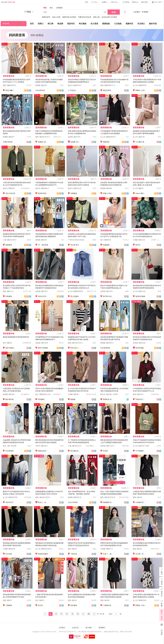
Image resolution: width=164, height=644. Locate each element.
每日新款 (83, 24)
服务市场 (153, 24)
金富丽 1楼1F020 (42, 343)
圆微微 (73, 399)
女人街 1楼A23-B (139, 291)
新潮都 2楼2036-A (107, 343)
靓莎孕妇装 (10, 399)
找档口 (41, 24)
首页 (87, 2)
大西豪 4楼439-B (9, 549)
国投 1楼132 (72, 600)
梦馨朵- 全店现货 (141, 90)
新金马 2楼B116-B (75, 188)
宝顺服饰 (74, 193)
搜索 (114, 12)
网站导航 (145, 2)
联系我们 (102, 628)
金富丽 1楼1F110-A (107, 446)
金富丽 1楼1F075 (74, 137)
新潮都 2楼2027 (9, 137)
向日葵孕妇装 (105, 348)
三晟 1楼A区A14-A (75, 446)
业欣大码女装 (10, 193)
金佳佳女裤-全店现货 (109, 17)
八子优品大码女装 (73, 90)
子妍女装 (74, 554)
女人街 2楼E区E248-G (43, 549)
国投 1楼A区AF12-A (43, 137)
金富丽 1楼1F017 (42, 291)
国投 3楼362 (72, 549)
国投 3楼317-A (8, 291)
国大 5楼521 (40, 600)
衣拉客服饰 (10, 451)
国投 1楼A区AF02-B (43, 497)
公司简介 (62, 628)
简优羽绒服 (140, 348)
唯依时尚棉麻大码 (43, 193)
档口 (51, 8)
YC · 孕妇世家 (43, 245)
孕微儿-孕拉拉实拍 (108, 193)
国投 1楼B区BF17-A (108, 85)
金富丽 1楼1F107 (107, 291)
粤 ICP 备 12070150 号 (68, 632)
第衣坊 (138, 245)
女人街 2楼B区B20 (140, 85)
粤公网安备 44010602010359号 (90, 632)
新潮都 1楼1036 (9, 394)
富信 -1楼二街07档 (10, 446)
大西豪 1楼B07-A (107, 549)
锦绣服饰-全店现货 (108, 502)
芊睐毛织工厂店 (141, 399)
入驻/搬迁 (137, 12)
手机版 (126, 2)
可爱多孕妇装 (8, 142)
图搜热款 (106, 24)
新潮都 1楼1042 (41, 85)
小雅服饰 (9, 605)
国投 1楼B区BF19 (9, 85)
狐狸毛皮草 (46, 17)
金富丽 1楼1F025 (139, 343)
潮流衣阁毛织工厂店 (108, 90)
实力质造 (94, 24)
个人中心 (95, 2)
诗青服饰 (9, 296)
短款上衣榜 (56, 17)
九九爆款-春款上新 (141, 142)
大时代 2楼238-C (42, 446)
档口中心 (115, 2)
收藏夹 (105, 2)
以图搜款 (59, 8)
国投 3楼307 (7, 600)
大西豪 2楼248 (73, 394)
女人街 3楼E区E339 (10, 497)
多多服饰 (74, 605)
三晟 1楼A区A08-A (10, 240)
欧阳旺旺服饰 (43, 554)
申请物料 (145, 12)
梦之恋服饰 (75, 296)
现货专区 (71, 24)
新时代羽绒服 (43, 348)
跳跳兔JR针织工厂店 (43, 451)
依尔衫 (40, 605)
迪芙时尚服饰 (140, 296)
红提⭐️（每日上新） (108, 554)
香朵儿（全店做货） (43, 502)
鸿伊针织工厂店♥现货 (11, 502)
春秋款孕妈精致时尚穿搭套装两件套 (16, 337)
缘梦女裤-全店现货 (69, 17)
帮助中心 (135, 2)
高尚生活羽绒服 (43, 296)
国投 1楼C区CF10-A (75, 343)
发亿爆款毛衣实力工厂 (76, 451)
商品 (45, 8)
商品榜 (60, 24)
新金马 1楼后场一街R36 (109, 394)
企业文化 (75, 628)
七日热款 (118, 24)
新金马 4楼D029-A (75, 85)
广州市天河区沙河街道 (76, 240)
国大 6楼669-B (106, 240)
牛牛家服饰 (140, 451)
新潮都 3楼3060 (106, 188)
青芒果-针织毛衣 (108, 296)
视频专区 (129, 24)
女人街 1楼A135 (139, 137)
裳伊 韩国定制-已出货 (11, 348)
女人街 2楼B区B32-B (108, 137)
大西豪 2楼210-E (139, 240)
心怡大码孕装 (73, 502)
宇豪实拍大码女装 (85, 17)
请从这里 (8, 2)
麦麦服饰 (9, 245)
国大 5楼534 (7, 343)
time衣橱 (9, 554)
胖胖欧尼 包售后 (108, 399)
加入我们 (89, 628)
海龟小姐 (96, 17)
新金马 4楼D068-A (42, 188)
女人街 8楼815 (138, 188)
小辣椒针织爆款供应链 (141, 502)
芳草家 (105, 451)
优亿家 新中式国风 (76, 245)
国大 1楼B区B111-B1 (43, 394)
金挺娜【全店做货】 (76, 142)
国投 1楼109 (137, 497)
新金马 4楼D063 (9, 188)
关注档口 (141, 24)
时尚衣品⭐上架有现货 (76, 348)
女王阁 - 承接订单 (141, 554)
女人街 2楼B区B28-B (75, 291)
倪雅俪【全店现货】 (43, 142)
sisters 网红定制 (141, 193)
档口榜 (50, 24)
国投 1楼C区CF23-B (108, 497)
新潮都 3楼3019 (41, 240)
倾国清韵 (106, 142)
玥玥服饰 (41, 399)
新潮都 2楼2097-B (74, 497)
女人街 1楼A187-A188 (141, 446)
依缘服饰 (106, 245)
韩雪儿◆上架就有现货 (11, 90)
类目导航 (6, 24)
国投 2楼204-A (138, 394)
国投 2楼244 (137, 549)
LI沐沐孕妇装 (40, 90)
